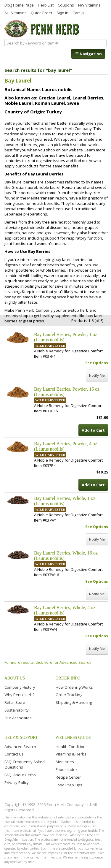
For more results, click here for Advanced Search (48, 662)
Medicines (65, 762)
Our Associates (18, 718)
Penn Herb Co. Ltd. (42, 29)
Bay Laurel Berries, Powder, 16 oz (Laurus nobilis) (67, 392)
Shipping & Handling (74, 702)
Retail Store (15, 702)
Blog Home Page (19, 5)
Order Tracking (69, 695)
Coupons (66, 5)
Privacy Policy (17, 783)
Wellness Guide (73, 738)
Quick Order (42, 12)
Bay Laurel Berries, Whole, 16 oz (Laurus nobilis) (66, 556)
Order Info (68, 678)
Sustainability (17, 710)
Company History (20, 687)
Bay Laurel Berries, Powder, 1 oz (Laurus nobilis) (66, 337)
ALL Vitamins (16, 12)
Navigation (88, 54)
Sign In (62, 12)
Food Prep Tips (69, 785)
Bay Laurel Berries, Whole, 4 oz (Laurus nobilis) (65, 610)
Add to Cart (93, 430)
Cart (78, 13)
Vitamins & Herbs (71, 754)
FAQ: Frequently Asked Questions (25, 764)
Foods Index (67, 769)
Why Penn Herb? (19, 695)
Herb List (46, 5)
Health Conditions (72, 747)
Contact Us (14, 754)
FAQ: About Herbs (20, 775)
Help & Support (21, 738)
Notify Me (97, 375)
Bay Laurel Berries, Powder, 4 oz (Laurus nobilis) (66, 446)
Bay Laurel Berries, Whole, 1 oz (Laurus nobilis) (65, 501)
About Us (15, 678)
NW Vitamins (89, 5)
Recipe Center (68, 777)
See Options (97, 363)
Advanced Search (20, 747)
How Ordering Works (74, 687)
